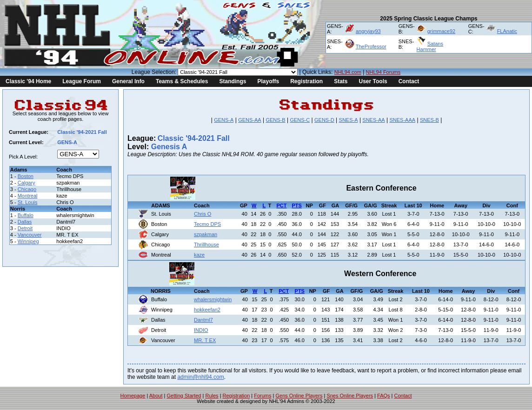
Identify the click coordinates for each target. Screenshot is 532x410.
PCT (282, 205)
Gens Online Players (299, 396)
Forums (263, 396)
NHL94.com (348, 72)
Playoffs (268, 81)
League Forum (82, 81)
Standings (233, 81)
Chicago (27, 189)
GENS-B (275, 120)
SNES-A (349, 120)
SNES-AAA (402, 120)
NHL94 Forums (383, 72)
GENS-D (324, 120)
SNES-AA (373, 120)
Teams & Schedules (182, 81)
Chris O (203, 214)
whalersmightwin (213, 299)
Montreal (28, 196)
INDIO (201, 330)
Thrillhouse (206, 245)
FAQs (384, 396)
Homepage (133, 396)
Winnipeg (28, 241)
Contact (409, 81)
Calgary (27, 183)
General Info (128, 81)
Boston (26, 176)
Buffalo (26, 215)
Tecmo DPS (207, 224)
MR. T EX (205, 340)
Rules (212, 396)
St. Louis (28, 202)
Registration (306, 81)
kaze (199, 255)
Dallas (25, 222)
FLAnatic (507, 31)
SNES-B (429, 120)
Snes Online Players (350, 396)
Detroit (25, 228)
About (156, 396)
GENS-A (224, 120)
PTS (297, 205)
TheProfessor (371, 46)
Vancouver (30, 235)
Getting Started (184, 396)
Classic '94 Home (28, 81)
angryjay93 (368, 31)
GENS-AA (250, 120)
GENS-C (300, 120)
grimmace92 (442, 31)
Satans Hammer (430, 46)
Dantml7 (203, 320)
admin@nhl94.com (200, 377)
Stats (341, 81)
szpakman (206, 234)
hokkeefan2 (207, 310)
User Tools (373, 81)
